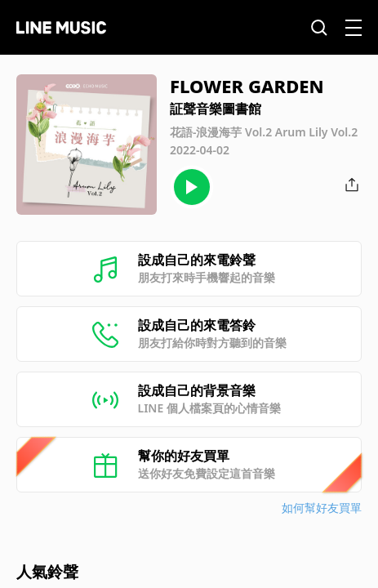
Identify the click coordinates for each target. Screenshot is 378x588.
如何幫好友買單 (322, 508)
